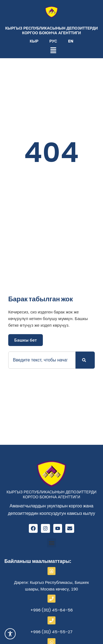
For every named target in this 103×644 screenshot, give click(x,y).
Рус (53, 41)
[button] (51, 543)
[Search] (85, 360)
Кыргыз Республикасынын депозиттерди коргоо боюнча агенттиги (51, 30)
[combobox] (42, 360)
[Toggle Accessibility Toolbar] (10, 634)
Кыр (34, 41)
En (71, 41)
